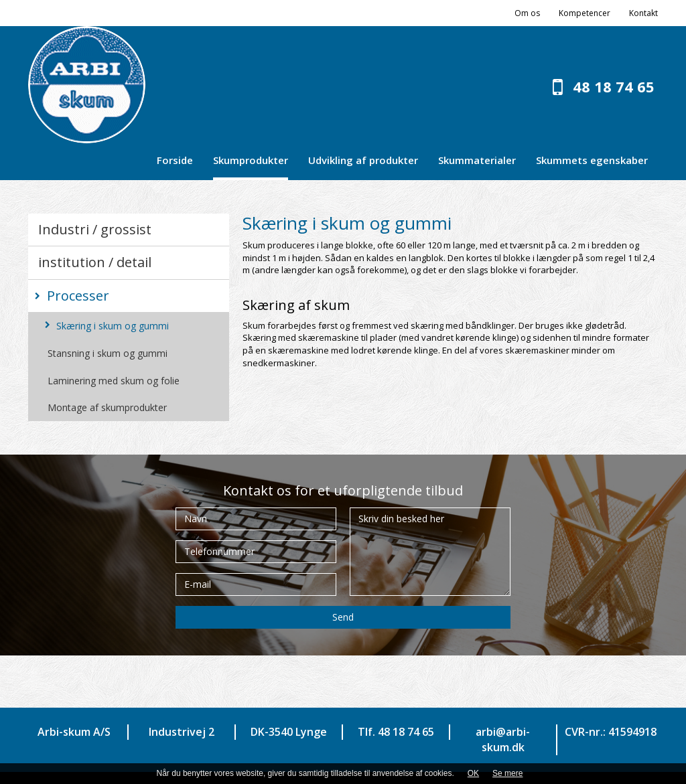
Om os (527, 13)
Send (343, 617)
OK (473, 773)
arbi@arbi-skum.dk (503, 739)
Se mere (507, 773)
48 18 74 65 (614, 86)
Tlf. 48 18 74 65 (396, 732)
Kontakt (643, 13)
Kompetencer (585, 13)
